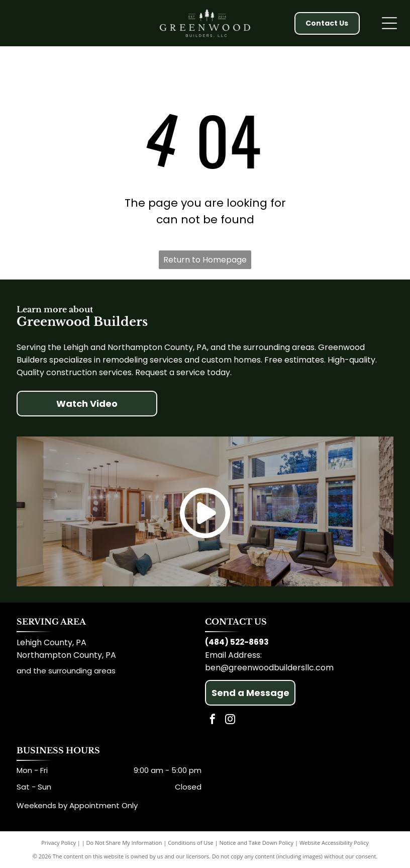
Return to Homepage (205, 260)
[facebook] (213, 720)
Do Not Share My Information (124, 843)
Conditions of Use (191, 843)
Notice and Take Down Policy (257, 843)
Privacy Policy (59, 843)
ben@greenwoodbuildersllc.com (269, 668)
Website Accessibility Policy (334, 843)
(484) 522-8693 (237, 642)
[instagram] (230, 720)
